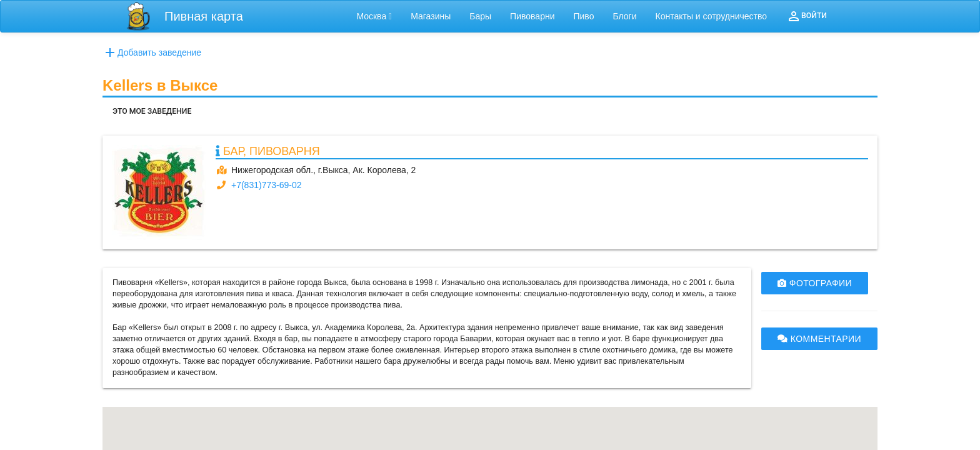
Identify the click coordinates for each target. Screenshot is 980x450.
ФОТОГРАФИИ (815, 283)
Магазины (431, 16)
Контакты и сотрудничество (712, 16)
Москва (374, 16)
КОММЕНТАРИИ (819, 339)
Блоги (624, 16)
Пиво (583, 16)
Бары (480, 16)
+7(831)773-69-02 (266, 185)
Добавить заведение (152, 52)
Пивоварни (532, 16)
